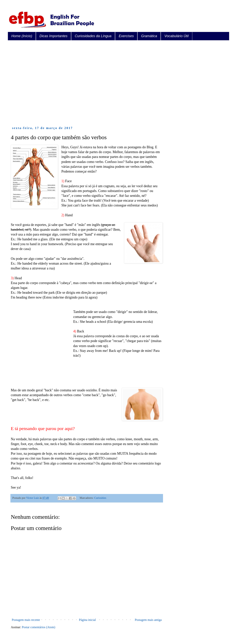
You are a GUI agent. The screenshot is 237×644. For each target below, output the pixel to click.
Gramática (149, 36)
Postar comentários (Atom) (38, 627)
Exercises (126, 36)
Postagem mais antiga (148, 620)
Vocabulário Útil (176, 36)
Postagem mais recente (26, 620)
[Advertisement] (36, 83)
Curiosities (100, 498)
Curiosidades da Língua (93, 36)
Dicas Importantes (53, 36)
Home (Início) (22, 36)
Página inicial (87, 620)
